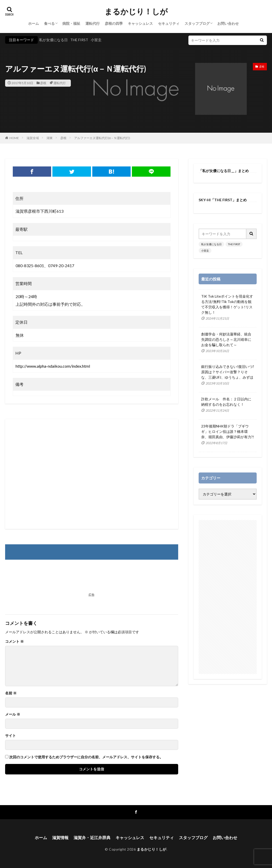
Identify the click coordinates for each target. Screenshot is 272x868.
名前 (11, 693)
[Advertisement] (92, 474)
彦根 (43, 83)
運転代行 (93, 23)
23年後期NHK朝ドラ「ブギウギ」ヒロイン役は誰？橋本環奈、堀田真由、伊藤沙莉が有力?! (228, 431)
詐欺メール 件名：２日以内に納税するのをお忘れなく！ (226, 402)
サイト (10, 736)
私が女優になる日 (53, 40)
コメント (14, 641)
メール (13, 714)
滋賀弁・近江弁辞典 (92, 837)
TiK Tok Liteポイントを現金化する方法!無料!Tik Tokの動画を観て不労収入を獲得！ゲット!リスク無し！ (227, 304)
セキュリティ (169, 23)
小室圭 (96, 40)
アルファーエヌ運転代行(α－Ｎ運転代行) (102, 138)
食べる (49, 23)
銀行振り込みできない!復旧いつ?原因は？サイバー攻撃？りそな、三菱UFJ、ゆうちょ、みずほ (228, 372)
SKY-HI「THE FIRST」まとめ (223, 200)
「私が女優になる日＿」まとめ (224, 171)
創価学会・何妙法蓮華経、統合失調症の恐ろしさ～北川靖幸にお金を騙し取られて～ (226, 339)
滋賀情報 (60, 837)
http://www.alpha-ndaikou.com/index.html (53, 366)
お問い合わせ (228, 23)
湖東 (50, 138)
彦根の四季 (114, 23)
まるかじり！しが (136, 12)
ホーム (33, 23)
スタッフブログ (197, 23)
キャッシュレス (140, 23)
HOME (14, 138)
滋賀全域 (33, 138)
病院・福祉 (71, 23)
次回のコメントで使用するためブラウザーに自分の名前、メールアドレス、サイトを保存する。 (86, 757)
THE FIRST (79, 40)
